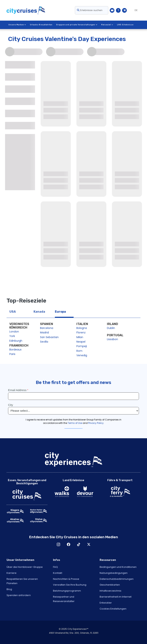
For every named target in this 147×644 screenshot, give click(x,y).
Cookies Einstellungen (113, 609)
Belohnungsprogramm (67, 591)
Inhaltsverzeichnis (110, 591)
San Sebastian (49, 337)
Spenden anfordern (19, 595)
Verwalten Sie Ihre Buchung (70, 585)
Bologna (82, 328)
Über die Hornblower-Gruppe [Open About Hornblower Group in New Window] (25, 567)
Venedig (82, 355)
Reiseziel (107, 25)
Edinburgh (16, 341)
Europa (60, 312)
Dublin (111, 328)
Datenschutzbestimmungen (117, 579)
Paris (12, 354)
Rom (79, 351)
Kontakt (58, 573)
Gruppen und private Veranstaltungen (77, 25)
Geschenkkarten (110, 585)
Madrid (44, 332)
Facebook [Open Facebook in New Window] (69, 544)
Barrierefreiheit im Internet (116, 597)
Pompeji (82, 346)
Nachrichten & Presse (66, 579)
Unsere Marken (17, 25)
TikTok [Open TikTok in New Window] (79, 544)
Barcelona (47, 328)
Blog (9, 589)
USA (13, 312)
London (14, 332)
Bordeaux (15, 350)
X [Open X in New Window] (89, 544)
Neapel (81, 342)
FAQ (55, 567)
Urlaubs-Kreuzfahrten (41, 25)
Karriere (12, 573)
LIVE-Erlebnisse (125, 25)
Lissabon (112, 339)
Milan (80, 337)
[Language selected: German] (135, 10)
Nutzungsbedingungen (114, 573)
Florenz (81, 332)
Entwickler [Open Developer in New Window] (106, 603)
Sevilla (44, 342)
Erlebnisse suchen (90, 10)
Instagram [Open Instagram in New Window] (58, 544)
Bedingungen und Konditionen (118, 567)
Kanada (39, 312)
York (12, 336)
